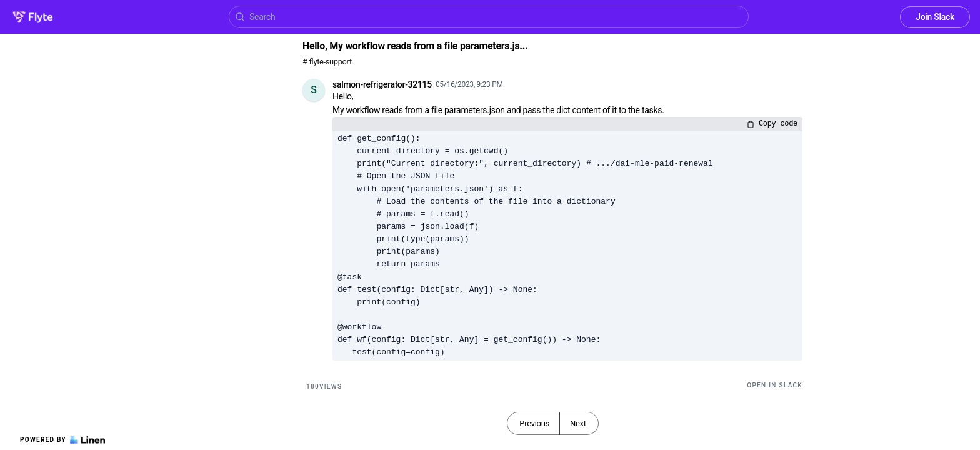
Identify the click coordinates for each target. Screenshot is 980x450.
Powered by (62, 440)
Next (578, 423)
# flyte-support (327, 62)
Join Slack (935, 17)
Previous (534, 423)
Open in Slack (775, 385)
